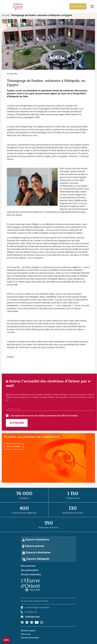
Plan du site (26, 634)
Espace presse (34, 546)
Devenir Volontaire (31, 575)
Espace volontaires (38, 552)
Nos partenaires (30, 570)
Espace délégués (38, 559)
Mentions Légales (28, 631)
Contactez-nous (32, 617)
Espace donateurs (37, 539)
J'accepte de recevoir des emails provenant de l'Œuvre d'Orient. (42, 416)
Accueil (5, 15)
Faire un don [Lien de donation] (78, 6)
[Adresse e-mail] (50, 409)
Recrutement (28, 566)
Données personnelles (30, 638)
